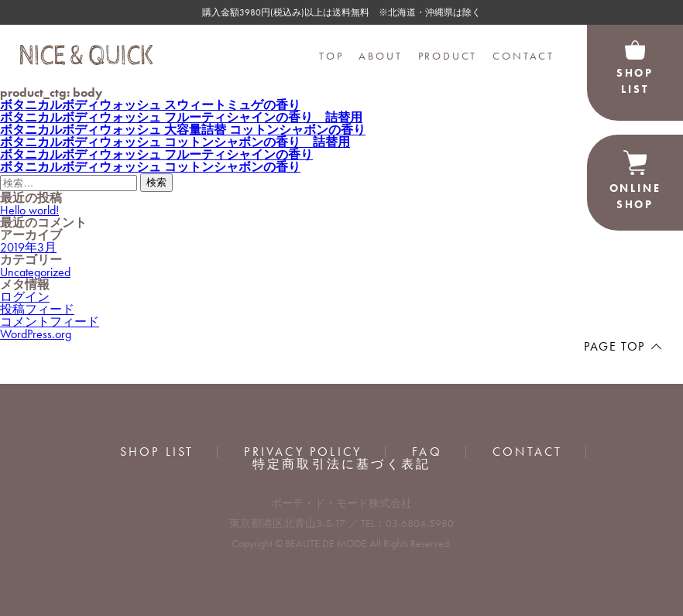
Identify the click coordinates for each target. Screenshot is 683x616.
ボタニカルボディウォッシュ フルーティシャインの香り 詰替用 (181, 117)
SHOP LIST (157, 452)
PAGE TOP (614, 346)
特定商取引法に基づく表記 (341, 464)
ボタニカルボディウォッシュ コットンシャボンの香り (150, 167)
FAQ (427, 452)
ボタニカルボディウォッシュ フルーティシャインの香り (156, 154)
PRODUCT (448, 56)
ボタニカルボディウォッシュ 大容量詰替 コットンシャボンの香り (183, 130)
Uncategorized (35, 272)
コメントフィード (50, 322)
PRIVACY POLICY (303, 452)
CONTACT (523, 56)
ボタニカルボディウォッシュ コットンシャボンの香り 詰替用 (175, 142)
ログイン (25, 297)
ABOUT (380, 56)
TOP (331, 56)
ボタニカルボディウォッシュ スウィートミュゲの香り (150, 105)
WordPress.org (36, 334)
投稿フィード (37, 309)
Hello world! (29, 210)
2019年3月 (28, 247)
